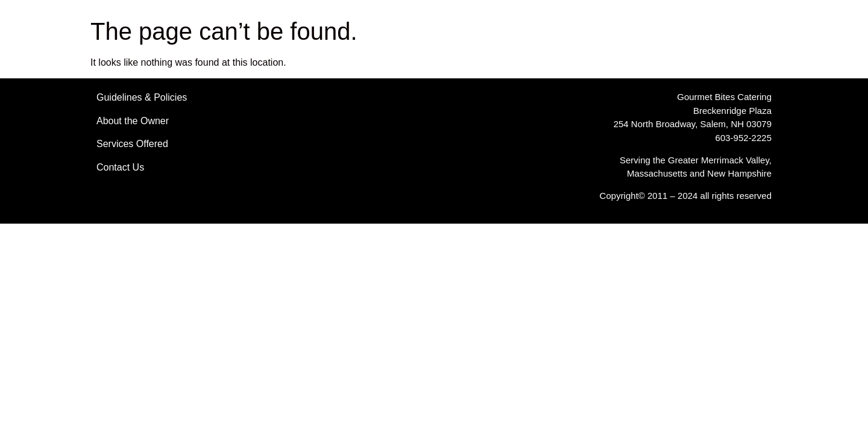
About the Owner (133, 121)
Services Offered (132, 144)
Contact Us (120, 167)
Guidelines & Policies (142, 97)
